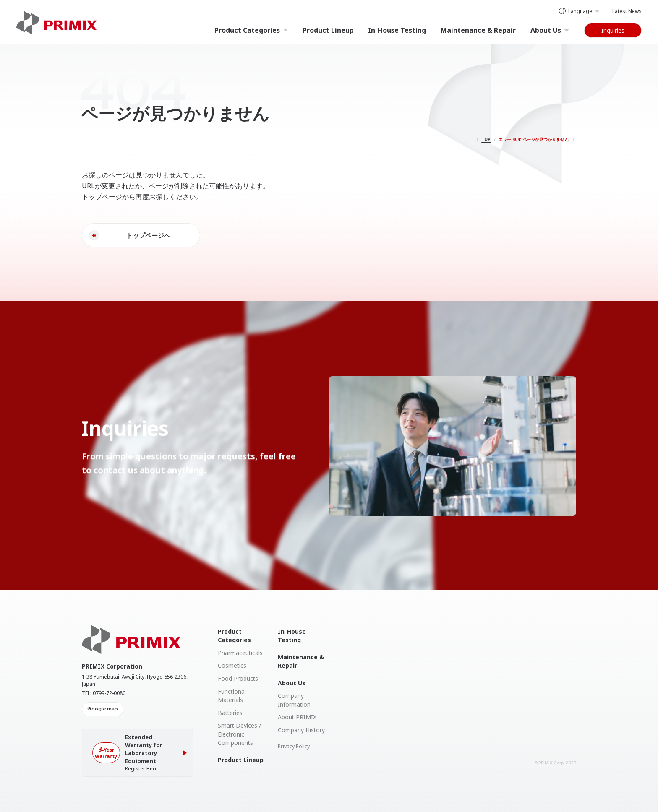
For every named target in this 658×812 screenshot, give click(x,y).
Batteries (230, 713)
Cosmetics (232, 665)
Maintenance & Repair (478, 30)
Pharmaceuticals (240, 653)
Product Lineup (328, 30)
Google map (103, 709)
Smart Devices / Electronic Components (239, 734)
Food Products (238, 678)
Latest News (627, 11)
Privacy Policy (294, 746)
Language (579, 12)
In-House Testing (397, 30)
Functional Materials (232, 696)
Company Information (294, 700)
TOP (486, 139)
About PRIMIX (297, 717)
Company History (301, 730)
